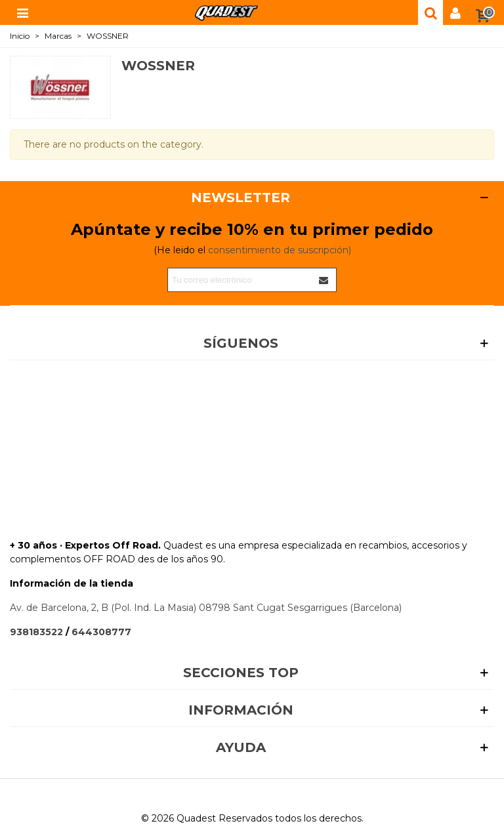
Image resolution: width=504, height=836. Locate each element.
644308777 (101, 632)
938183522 (36, 632)
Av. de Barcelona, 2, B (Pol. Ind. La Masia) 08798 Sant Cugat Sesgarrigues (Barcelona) (206, 608)
